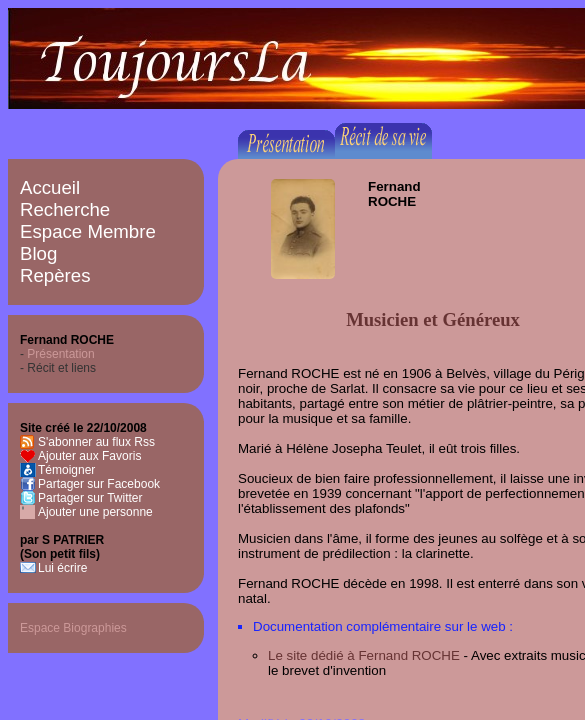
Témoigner (66, 470)
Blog (38, 253)
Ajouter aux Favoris (89, 456)
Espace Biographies (73, 628)
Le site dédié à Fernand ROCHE (364, 655)
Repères (55, 275)
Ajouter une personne (95, 512)
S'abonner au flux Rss (96, 442)
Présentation (60, 354)
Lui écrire (62, 568)
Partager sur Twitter (90, 498)
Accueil (50, 187)
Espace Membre (88, 231)
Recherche (65, 209)
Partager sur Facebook (99, 484)
